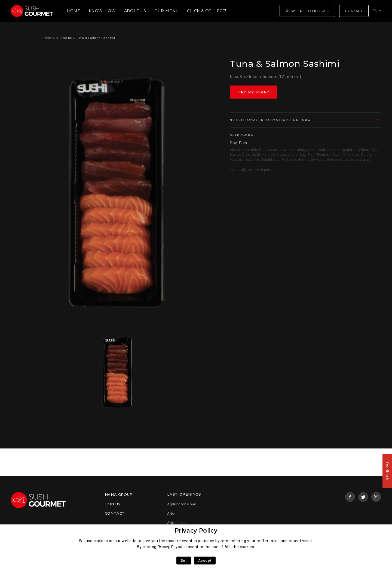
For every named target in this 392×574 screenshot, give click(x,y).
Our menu (167, 11)
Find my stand (254, 92)
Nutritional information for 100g (270, 120)
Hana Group (119, 494)
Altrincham (176, 523)
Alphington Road (182, 504)
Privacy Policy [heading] (196, 531)
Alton (172, 513)
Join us (113, 504)
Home (74, 11)
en (375, 11)
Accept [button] (205, 561)
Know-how (102, 11)
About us (135, 11)
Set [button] (184, 561)
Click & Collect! (206, 11)
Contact (115, 513)
